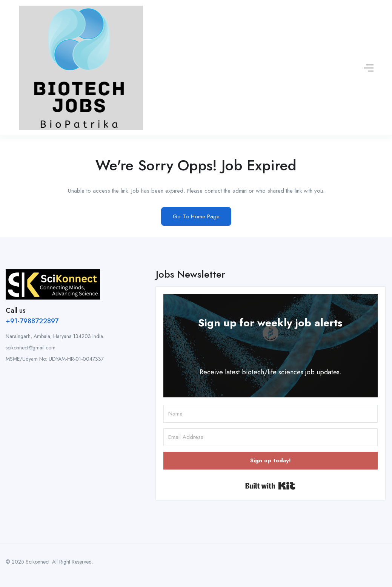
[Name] (270, 414)
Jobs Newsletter (191, 274)
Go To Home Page (196, 216)
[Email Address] (270, 437)
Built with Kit (270, 486)
